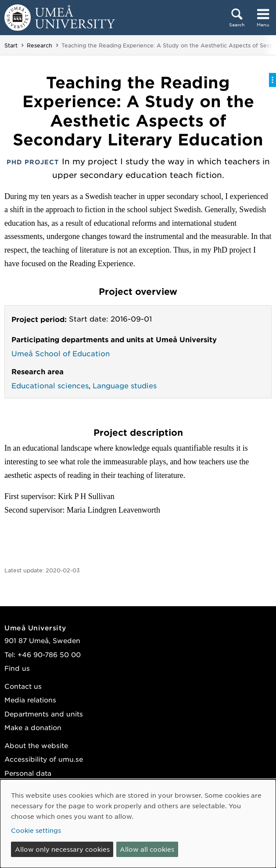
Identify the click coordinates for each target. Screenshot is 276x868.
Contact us (23, 686)
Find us (17, 668)
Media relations (30, 700)
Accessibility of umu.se (44, 759)
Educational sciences (50, 385)
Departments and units (44, 714)
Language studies (125, 385)
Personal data (28, 773)
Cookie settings (36, 830)
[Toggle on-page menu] (272, 80)
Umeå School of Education (61, 353)
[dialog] (138, 824)
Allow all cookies (147, 849)
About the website (36, 745)
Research (39, 45)
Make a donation (33, 727)
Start (11, 45)
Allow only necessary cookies (62, 849)
